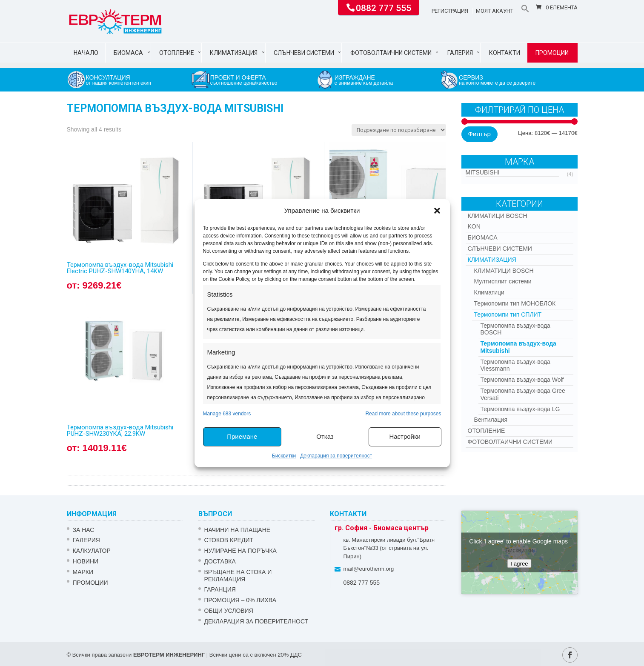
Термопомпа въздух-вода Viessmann (515, 365)
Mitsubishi (483, 172)
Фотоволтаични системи (391, 53)
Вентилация (491, 420)
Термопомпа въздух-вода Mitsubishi (518, 347)
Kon (474, 226)
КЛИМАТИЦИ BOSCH (498, 216)
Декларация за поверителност (336, 456)
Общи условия (229, 611)
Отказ (325, 436)
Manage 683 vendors (227, 414)
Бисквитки (284, 456)
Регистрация (450, 11)
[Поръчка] (399, 130)
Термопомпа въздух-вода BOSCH (515, 329)
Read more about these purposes (403, 414)
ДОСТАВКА (220, 561)
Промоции (552, 53)
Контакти (505, 53)
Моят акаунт (495, 11)
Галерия (460, 53)
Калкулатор (92, 551)
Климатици (489, 292)
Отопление (177, 53)
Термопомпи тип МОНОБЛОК (515, 303)
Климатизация (234, 53)
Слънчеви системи (304, 53)
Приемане (242, 436)
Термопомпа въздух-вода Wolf (522, 380)
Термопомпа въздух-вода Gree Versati (523, 394)
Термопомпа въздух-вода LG (520, 409)
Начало (86, 53)
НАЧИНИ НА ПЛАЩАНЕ (238, 530)
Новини (86, 561)
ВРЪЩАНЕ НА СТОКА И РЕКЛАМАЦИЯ (238, 576)
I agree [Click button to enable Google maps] (519, 563)
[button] (437, 211)
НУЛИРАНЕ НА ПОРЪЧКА (240, 551)
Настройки (405, 436)
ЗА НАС (84, 530)
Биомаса (128, 53)
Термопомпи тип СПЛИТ (508, 314)
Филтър (479, 134)
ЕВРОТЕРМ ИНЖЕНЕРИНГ (169, 655)
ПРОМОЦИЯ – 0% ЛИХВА (240, 600)
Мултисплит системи (503, 281)
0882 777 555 (384, 7)
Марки (83, 572)
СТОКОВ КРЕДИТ (229, 540)
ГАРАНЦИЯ (220, 589)
